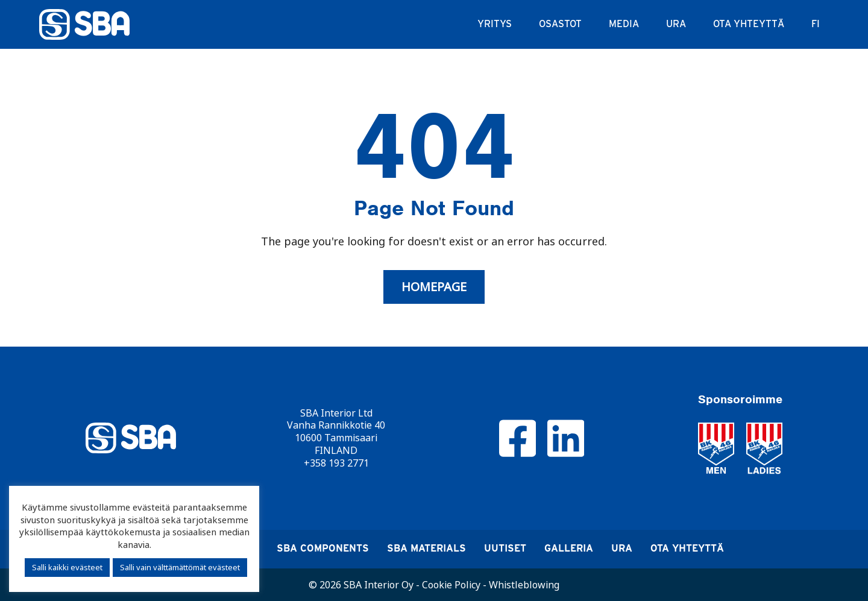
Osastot (560, 24)
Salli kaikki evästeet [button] (67, 567)
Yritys (495, 24)
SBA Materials (426, 548)
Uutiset (505, 548)
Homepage (434, 287)
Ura (676, 24)
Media (624, 24)
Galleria (569, 548)
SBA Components (323, 548)
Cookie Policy (451, 585)
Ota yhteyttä (749, 24)
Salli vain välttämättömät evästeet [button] (180, 567)
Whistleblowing (524, 585)
